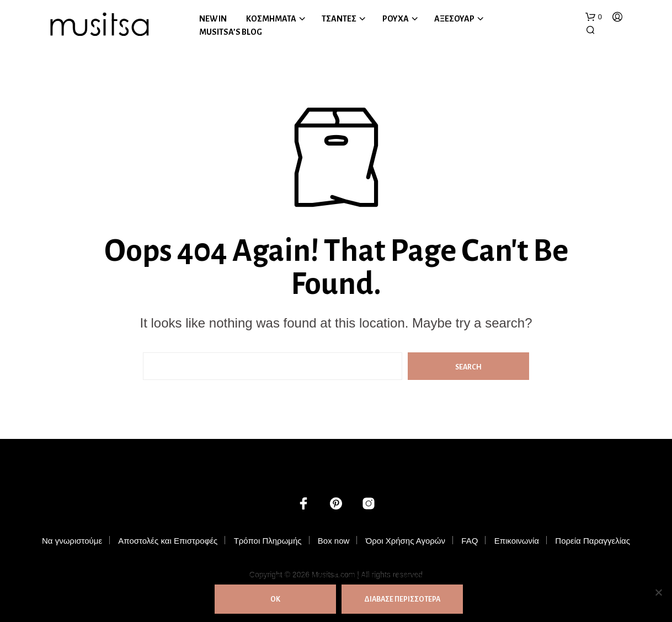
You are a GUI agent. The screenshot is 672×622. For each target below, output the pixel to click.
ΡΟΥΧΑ (396, 19)
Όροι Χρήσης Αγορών (406, 541)
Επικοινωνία (517, 541)
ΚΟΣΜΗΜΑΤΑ (271, 19)
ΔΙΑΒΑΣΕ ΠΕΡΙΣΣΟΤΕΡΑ (402, 599)
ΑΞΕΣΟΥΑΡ (454, 19)
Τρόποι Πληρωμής (268, 541)
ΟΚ (275, 599)
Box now (334, 541)
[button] (594, 17)
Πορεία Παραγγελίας (593, 541)
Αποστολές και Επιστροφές (168, 541)
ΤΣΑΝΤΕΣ (339, 19)
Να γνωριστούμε (72, 541)
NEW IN (213, 19)
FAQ (470, 541)
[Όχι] (658, 592)
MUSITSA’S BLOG (231, 32)
